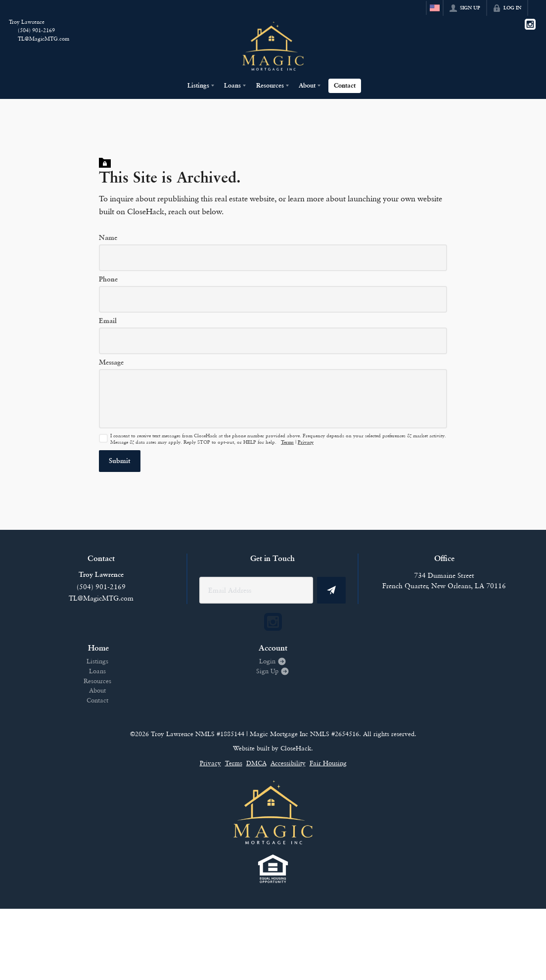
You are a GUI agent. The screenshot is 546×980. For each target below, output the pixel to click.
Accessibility (288, 763)
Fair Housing (328, 763)
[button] (120, 461)
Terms (287, 443)
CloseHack (296, 748)
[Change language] (435, 8)
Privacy (306, 443)
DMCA (256, 763)
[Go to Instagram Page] (530, 24)
